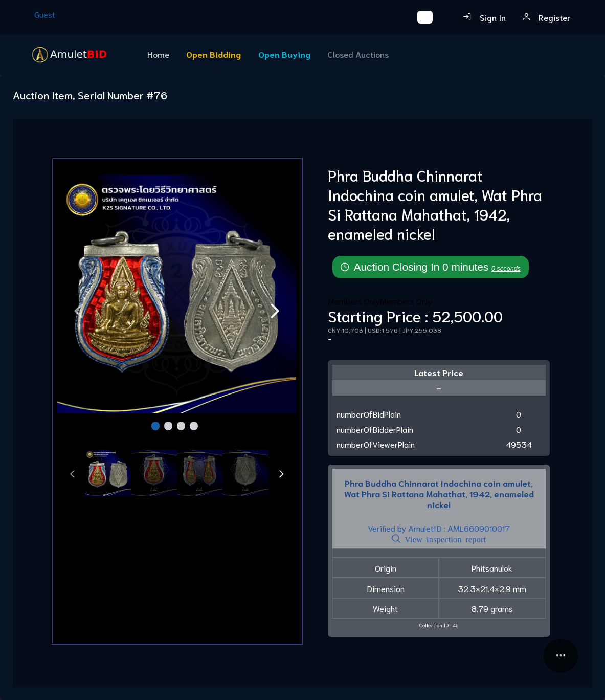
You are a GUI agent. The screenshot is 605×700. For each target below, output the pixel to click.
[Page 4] (194, 427)
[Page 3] (181, 427)
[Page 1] (156, 427)
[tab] (108, 474)
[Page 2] (169, 427)
